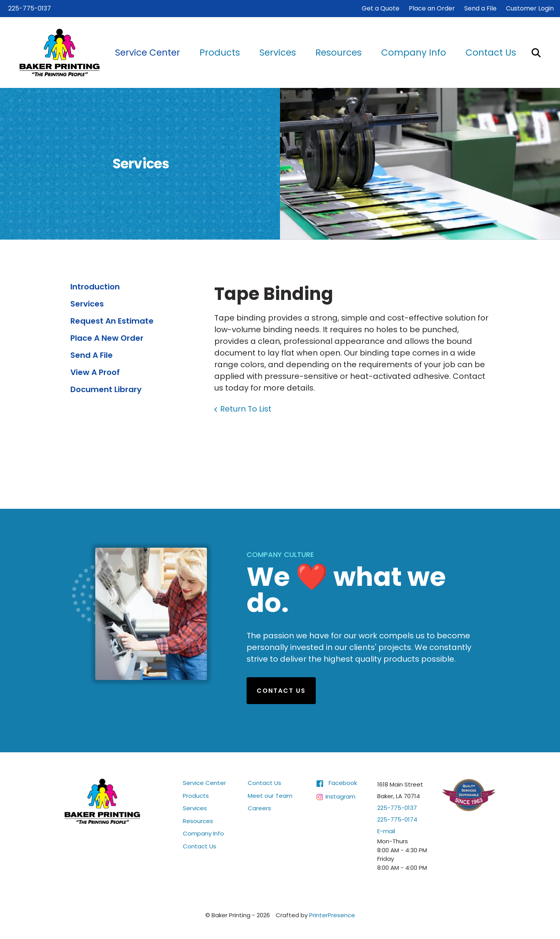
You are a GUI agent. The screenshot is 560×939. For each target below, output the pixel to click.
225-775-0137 (30, 8)
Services (278, 53)
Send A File (92, 355)
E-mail (386, 831)
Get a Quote (381, 8)
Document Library (106, 389)
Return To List (246, 409)
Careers (259, 808)
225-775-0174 (397, 819)
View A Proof (95, 372)
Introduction (95, 287)
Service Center (148, 53)
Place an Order (432, 8)
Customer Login (530, 8)
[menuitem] (148, 53)
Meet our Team (270, 795)
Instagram (340, 796)
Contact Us (491, 53)
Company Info (414, 53)
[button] (536, 52)
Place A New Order (107, 338)
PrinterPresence (332, 915)
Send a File (480, 8)
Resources (339, 53)
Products (220, 53)
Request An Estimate (112, 321)
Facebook (343, 783)
